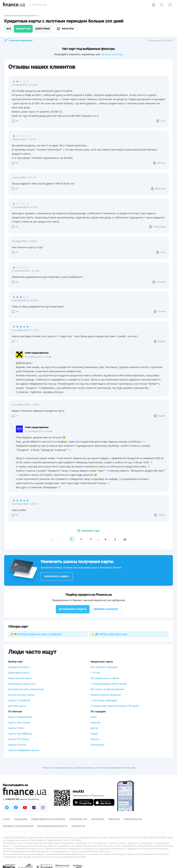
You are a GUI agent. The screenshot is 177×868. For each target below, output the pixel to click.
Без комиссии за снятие (105, 678)
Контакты (78, 826)
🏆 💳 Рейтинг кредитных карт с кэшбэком (36, 634)
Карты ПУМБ (16, 728)
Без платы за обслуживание (107, 689)
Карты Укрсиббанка (20, 734)
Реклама (114, 819)
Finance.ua (47, 768)
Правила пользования (18, 826)
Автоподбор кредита (73, 609)
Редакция (21, 819)
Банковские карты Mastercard (26, 689)
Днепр (94, 728)
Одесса (95, 739)
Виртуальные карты (20, 678)
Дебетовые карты (19, 673)
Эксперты (98, 819)
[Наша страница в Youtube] (25, 808)
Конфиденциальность (53, 826)
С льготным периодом (104, 700)
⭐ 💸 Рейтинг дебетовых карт (109, 634)
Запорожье (97, 745)
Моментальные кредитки (106, 695)
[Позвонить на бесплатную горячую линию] (25, 799)
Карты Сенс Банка (19, 722)
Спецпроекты (133, 819)
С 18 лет (95, 673)
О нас (6, 819)
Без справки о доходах (104, 667)
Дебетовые (43, 29)
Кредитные (23, 29)
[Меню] (170, 5)
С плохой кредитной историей (109, 684)
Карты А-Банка (17, 745)
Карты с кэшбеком (19, 700)
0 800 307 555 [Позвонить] (38, 5)
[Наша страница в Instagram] (43, 808)
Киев (94, 717)
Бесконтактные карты (21, 695)
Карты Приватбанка (20, 717)
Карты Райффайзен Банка (24, 750)
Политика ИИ (78, 819)
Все (9, 29)
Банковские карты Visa (22, 684)
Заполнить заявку (57, 577)
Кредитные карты (19, 667)
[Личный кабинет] (153, 5)
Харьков (95, 722)
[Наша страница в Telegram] (7, 808)
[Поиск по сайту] (162, 5)
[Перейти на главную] (14, 5)
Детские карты (17, 706)
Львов (94, 734)
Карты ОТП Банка (19, 739)
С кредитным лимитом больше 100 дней (115, 706)
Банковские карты (64, 768)
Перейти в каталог (106, 609)
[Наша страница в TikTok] (34, 808)
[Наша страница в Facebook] (16, 808)
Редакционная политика (48, 819)
